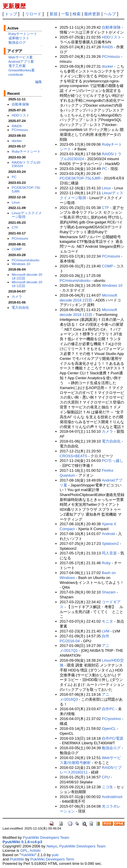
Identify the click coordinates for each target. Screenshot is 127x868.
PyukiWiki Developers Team (46, 838)
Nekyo (52, 846)
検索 (77, 14)
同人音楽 (109, 553)
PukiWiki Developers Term (52, 859)
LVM (106, 631)
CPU (106, 777)
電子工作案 (17, 66)
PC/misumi (20, 238)
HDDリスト (20, 115)
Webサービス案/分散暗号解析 (90, 760)
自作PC (108, 709)
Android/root (112, 797)
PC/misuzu (20, 130)
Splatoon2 (110, 544)
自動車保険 (20, 104)
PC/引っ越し (113, 461)
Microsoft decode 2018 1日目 (27, 284)
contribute (16, 74)
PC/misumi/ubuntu (25, 260)
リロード (33, 14)
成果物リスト (19, 38)
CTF (15, 227)
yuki (55, 855)
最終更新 (92, 14)
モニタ (107, 621)
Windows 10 (21, 264)
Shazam (109, 592)
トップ (11, 14)
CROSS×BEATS (74, 456)
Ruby (106, 563)
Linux (16, 202)
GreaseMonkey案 (22, 70)
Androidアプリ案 (21, 61)
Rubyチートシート (23, 34)
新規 (54, 14)
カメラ (17, 296)
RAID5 (17, 126)
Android (108, 534)
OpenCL (109, 729)
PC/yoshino (111, 719)
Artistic (35, 851)
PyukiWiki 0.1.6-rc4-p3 (22, 842)
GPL (24, 851)
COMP (17, 249)
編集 (39, 82)
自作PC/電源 (113, 738)
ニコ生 (107, 787)
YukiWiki (28, 855)
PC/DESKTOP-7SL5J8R (26, 189)
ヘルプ (110, 14)
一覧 (65, 14)
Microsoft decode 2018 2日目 (27, 276)
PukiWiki (17, 859)
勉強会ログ (17, 42)
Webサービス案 (21, 57)
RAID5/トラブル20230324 (26, 164)
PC (14, 177)
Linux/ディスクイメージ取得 (27, 215)
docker (17, 141)
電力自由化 (20, 307)
